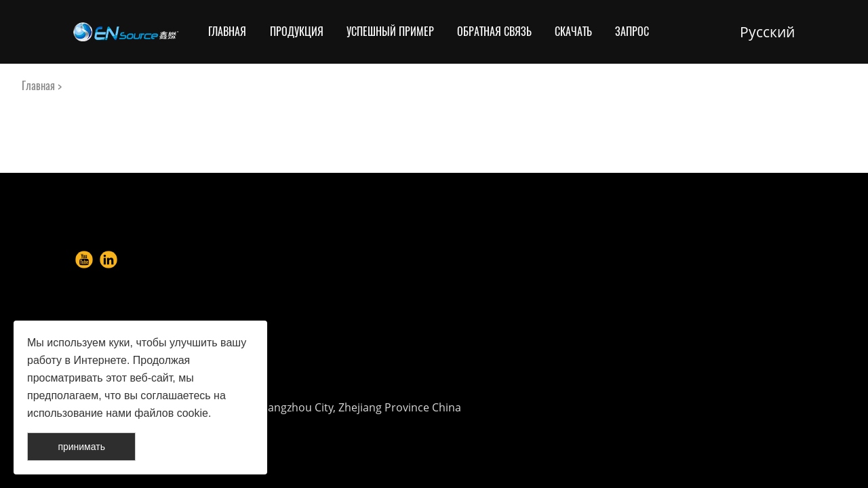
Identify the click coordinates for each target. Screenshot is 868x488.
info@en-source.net (538, 352)
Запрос (632, 32)
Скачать (573, 32)
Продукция (297, 32)
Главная (227, 32)
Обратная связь (494, 32)
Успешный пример (390, 32)
